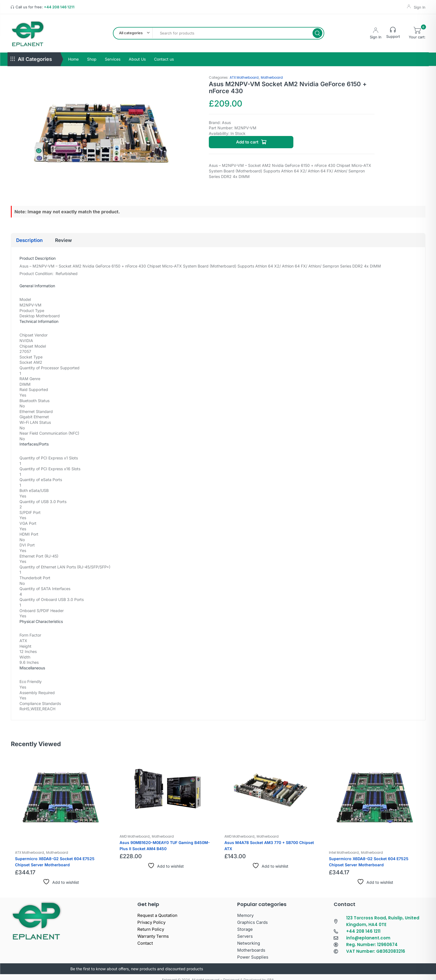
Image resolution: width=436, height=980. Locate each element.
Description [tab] (33, 234)
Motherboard (272, 71)
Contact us (164, 53)
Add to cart (247, 136)
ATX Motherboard (244, 71)
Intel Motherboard (344, 846)
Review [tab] (73, 234)
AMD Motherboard (135, 831)
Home (73, 53)
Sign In (420, 7)
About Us (137, 53)
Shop (92, 53)
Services (113, 53)
